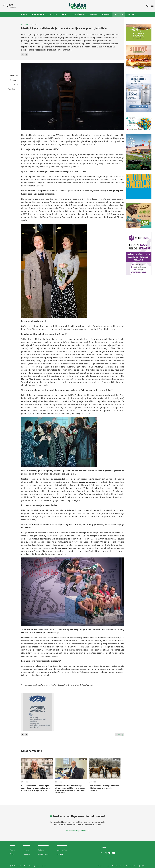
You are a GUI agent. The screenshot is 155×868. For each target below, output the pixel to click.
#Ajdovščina (13, 75)
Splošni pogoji (116, 866)
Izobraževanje (79, 14)
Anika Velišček (25, 25)
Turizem (94, 14)
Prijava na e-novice (104, 866)
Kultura (54, 14)
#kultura (14, 84)
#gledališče (13, 89)
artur (143, 866)
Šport (65, 14)
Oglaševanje (127, 866)
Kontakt (103, 847)
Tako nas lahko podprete (77, 830)
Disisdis (136, 866)
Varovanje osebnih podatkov (38, 866)
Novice (24, 14)
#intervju (14, 80)
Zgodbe (131, 14)
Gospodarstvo (38, 14)
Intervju (119, 14)
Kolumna (106, 14)
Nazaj (120, 735)
